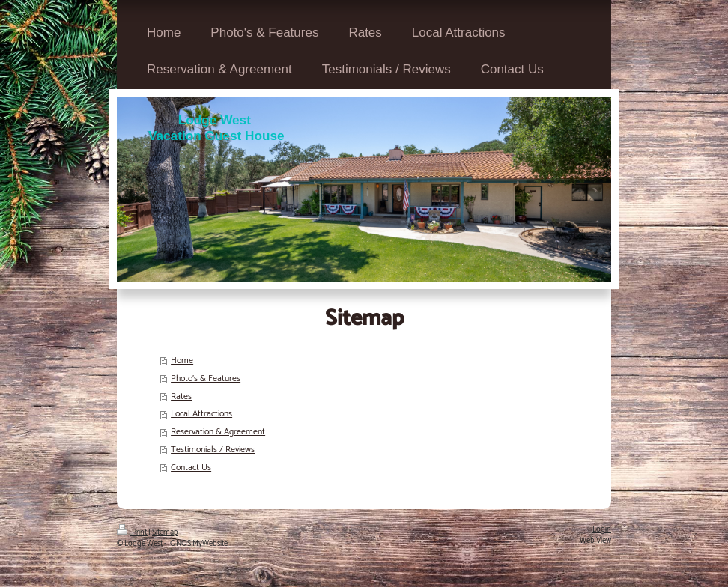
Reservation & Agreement (218, 432)
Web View (595, 541)
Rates (181, 396)
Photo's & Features (206, 378)
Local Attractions (201, 414)
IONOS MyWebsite (198, 544)
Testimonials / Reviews (213, 450)
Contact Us (191, 468)
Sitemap (165, 532)
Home (182, 361)
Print (133, 532)
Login (602, 529)
